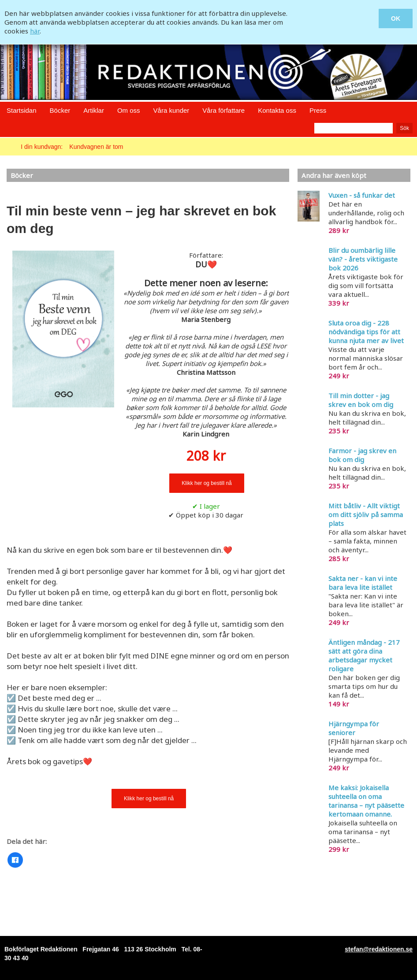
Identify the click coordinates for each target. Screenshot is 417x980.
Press (318, 110)
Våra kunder (171, 110)
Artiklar (94, 110)
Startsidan (22, 110)
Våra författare (223, 110)
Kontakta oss (277, 110)
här (35, 31)
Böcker (60, 110)
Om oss (129, 110)
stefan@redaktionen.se (379, 949)
